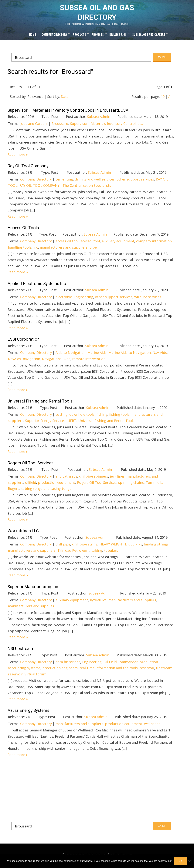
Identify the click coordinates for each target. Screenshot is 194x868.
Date (65, 99)
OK (180, 861)
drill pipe (63, 547)
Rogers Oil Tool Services (31, 465)
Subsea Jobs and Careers (149, 37)
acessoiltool (90, 244)
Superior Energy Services (45, 423)
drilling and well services (95, 182)
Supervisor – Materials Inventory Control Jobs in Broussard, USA (68, 113)
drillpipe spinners (94, 479)
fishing (102, 417)
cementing (64, 182)
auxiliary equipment (118, 244)
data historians (68, 664)
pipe (93, 250)
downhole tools (82, 417)
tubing (97, 553)
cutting (61, 417)
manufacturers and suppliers (64, 250)
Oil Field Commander (121, 664)
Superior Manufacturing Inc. (34, 589)
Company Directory (54, 37)
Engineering (83, 299)
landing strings (156, 547)
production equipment (57, 485)
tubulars (111, 553)
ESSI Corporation (24, 342)
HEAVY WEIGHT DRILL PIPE (121, 547)
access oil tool (67, 244)
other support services (135, 182)
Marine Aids (97, 355)
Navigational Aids (56, 361)
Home (32, 37)
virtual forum (35, 677)
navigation (31, 361)
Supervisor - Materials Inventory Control (103, 126)
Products (79, 37)
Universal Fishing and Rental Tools (40, 404)
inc (36, 250)
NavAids (14, 361)
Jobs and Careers (34, 126)
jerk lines (117, 479)
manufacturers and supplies (31, 609)
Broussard (60, 126)
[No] (189, 861)
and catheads (66, 479)
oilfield (31, 485)
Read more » (18, 157)
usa (140, 126)
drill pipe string (85, 547)
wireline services (148, 299)
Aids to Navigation (71, 355)
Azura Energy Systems (28, 713)
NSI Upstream (20, 651)
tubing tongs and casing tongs (46, 491)
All (170, 99)
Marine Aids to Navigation (130, 355)
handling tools (20, 250)
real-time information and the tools (109, 671)
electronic (64, 299)
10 (163, 99)
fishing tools (119, 417)
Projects (98, 37)
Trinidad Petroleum (73, 553)
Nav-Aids (160, 355)
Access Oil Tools (23, 230)
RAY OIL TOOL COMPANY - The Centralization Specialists (65, 188)
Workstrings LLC (23, 533)
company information (154, 244)
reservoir (147, 671)
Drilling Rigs (118, 37)
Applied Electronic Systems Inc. (37, 286)
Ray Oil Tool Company (28, 168)
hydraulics (98, 602)
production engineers (60, 671)
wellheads (152, 726)
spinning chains (131, 485)
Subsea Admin (99, 119)
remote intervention (89, 361)
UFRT (72, 423)
